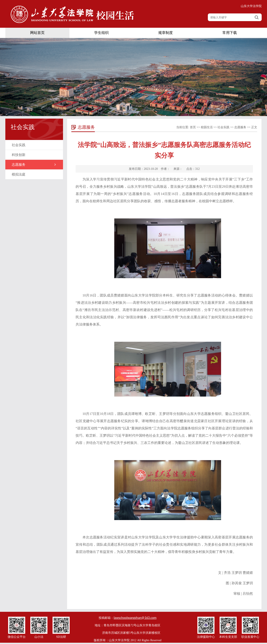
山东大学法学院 (251, 6)
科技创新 (19, 155)
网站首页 (37, 33)
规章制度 (166, 33)
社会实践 (19, 145)
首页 (193, 127)
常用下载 (230, 33)
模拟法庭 (19, 174)
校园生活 (207, 127)
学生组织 (101, 33)
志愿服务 (19, 165)
